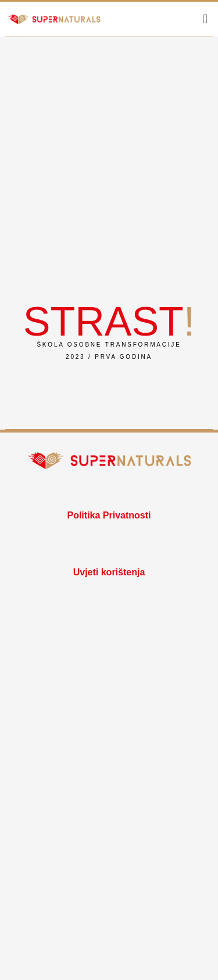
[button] (206, 19)
